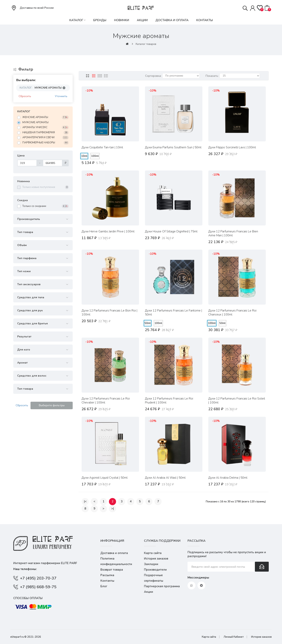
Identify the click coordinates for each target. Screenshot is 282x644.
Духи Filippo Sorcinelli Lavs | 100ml (232, 147)
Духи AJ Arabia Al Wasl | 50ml (165, 478)
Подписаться (262, 567)
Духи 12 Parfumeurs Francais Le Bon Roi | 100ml (109, 313)
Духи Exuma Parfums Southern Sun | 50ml (173, 147)
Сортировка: (153, 76)
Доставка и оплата (114, 553)
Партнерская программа (162, 586)
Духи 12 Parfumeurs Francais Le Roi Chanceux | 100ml (232, 313)
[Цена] (27, 163)
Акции (149, 592)
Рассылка (107, 575)
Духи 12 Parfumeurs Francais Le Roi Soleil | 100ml (237, 401)
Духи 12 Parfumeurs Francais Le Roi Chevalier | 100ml (106, 401)
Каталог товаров (146, 44)
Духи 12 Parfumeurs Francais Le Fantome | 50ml (173, 313)
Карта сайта (153, 553)
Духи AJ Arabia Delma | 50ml (228, 478)
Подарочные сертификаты (154, 578)
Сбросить (25, 96)
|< (85, 501)
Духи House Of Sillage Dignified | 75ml (171, 231)
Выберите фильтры (52, 405)
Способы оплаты (28, 598)
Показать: (212, 76)
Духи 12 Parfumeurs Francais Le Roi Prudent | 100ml (169, 401)
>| (113, 509)
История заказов (156, 559)
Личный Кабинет (234, 637)
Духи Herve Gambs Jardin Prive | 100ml (108, 231)
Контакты (107, 581)
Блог (104, 586)
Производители (155, 570)
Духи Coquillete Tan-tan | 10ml (102, 147)
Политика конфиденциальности (116, 561)
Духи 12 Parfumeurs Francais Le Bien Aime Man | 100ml (233, 233)
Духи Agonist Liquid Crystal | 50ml (105, 478)
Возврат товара (112, 570)
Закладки (151, 564)
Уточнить (61, 96)
